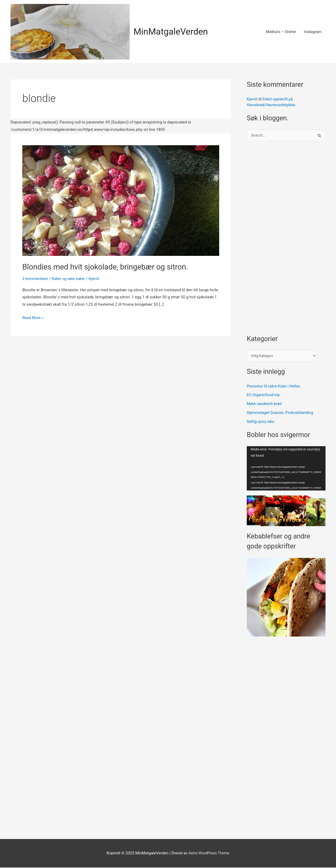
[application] (286, 469)
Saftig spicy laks (261, 422)
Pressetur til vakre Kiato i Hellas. (275, 387)
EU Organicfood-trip (264, 396)
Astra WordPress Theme (209, 854)
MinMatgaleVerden (172, 32)
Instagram (313, 32)
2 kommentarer (36, 278)
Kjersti (252, 99)
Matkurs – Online (281, 32)
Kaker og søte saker (70, 278)
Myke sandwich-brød (265, 405)
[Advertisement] (286, 240)
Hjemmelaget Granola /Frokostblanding (281, 413)
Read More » (33, 318)
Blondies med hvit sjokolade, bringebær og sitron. (108, 267)
